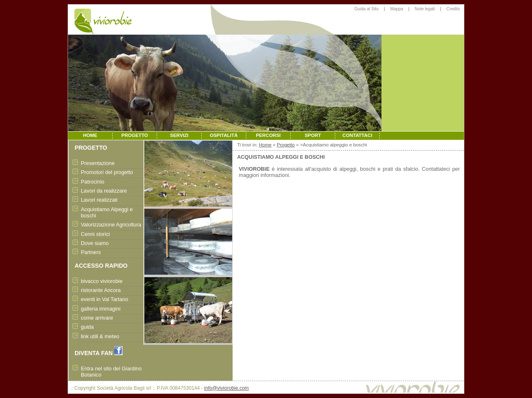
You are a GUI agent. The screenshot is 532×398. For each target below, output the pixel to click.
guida (87, 327)
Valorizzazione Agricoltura (111, 225)
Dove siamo (95, 243)
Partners (91, 252)
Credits (453, 9)
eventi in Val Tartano (105, 299)
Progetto (286, 145)
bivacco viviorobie (102, 281)
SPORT (313, 135)
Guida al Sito (366, 9)
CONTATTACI (357, 135)
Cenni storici (95, 234)
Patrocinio (93, 182)
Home (265, 145)
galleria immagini (101, 309)
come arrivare (97, 318)
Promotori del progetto (107, 172)
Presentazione (98, 163)
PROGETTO (134, 135)
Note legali (425, 9)
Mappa (397, 9)
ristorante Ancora (101, 290)
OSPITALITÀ (224, 135)
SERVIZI (179, 135)
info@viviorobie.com (226, 388)
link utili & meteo (100, 336)
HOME (90, 135)
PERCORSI (268, 135)
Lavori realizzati (99, 200)
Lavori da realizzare (104, 191)
